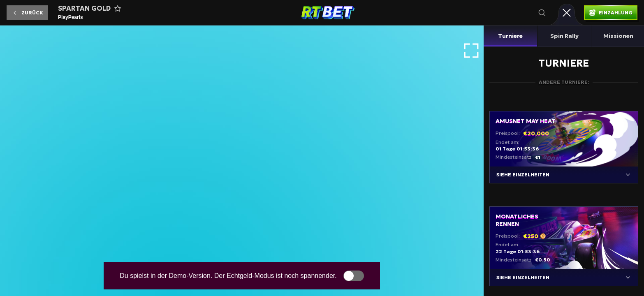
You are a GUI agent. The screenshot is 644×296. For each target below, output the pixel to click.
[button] (27, 13)
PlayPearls (71, 17)
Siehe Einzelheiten (523, 175)
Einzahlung (616, 13)
